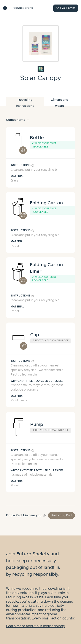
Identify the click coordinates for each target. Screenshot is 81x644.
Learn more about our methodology (36, 626)
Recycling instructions (25, 102)
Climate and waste (60, 102)
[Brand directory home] (5, 8)
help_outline (28, 120)
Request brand (22, 8)
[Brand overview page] (41, 69)
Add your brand (66, 8)
